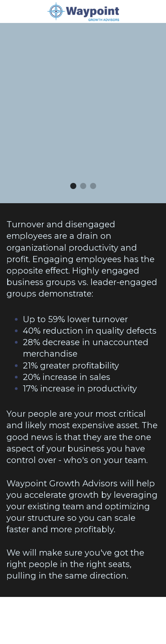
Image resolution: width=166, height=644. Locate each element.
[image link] (83, 11)
